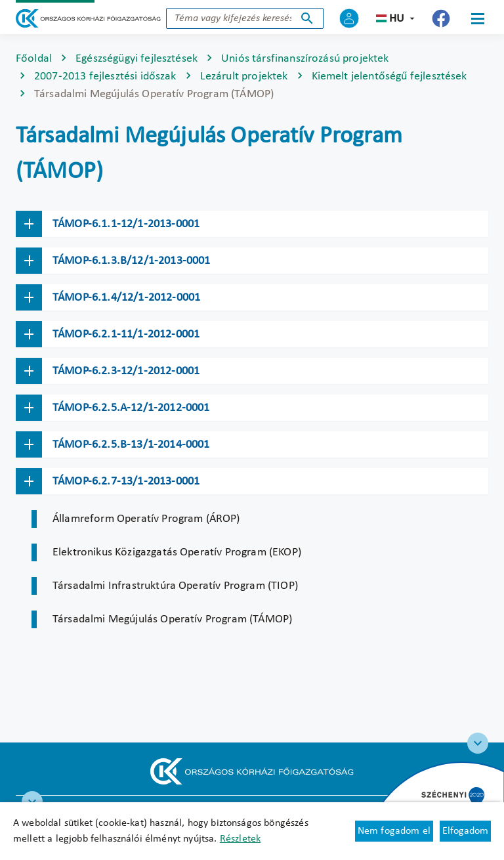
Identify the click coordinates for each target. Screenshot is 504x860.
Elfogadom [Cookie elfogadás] (465, 831)
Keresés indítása (307, 18)
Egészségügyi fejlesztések (136, 59)
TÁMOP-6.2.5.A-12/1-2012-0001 (131, 408)
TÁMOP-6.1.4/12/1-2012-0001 (126, 298)
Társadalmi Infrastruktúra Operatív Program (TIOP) (175, 586)
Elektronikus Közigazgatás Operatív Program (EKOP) (177, 552)
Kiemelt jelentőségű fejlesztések (389, 76)
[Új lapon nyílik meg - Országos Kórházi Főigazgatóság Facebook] (441, 18)
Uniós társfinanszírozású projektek (305, 59)
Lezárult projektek (244, 76)
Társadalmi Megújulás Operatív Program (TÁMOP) (172, 619)
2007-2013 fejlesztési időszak (105, 76)
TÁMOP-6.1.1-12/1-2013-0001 (126, 224)
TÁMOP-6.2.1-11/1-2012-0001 (126, 334)
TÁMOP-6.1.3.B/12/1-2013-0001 (131, 261)
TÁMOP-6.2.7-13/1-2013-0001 (126, 482)
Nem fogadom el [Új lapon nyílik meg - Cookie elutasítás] (394, 831)
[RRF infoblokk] (32, 802)
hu (397, 19)
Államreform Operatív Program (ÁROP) (146, 519)
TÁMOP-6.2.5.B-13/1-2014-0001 (131, 445)
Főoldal (34, 59)
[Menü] (478, 18)
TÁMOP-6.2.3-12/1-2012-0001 (126, 371)
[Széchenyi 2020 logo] (478, 743)
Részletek (240, 839)
